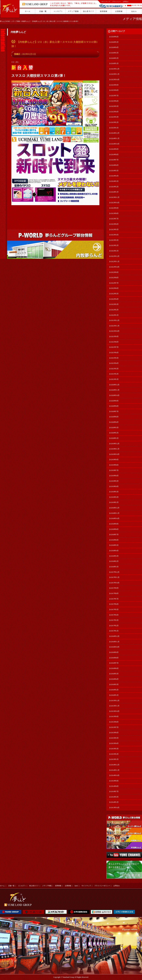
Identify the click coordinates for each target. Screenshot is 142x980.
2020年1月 (115, 438)
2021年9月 (115, 336)
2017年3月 (115, 620)
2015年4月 (115, 743)
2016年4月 (115, 679)
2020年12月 (115, 385)
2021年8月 (115, 342)
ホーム (2, 886)
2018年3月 (115, 556)
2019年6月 (115, 476)
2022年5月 (115, 294)
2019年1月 (115, 502)
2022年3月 (115, 304)
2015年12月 (115, 701)
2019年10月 (115, 454)
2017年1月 (115, 631)
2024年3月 (115, 181)
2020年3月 (115, 428)
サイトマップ (106, 2)
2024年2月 (115, 187)
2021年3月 (115, 369)
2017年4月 (115, 615)
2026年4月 (115, 47)
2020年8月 (115, 406)
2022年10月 (115, 267)
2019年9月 (115, 460)
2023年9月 (115, 208)
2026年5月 (115, 42)
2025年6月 (115, 101)
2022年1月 (115, 315)
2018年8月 (115, 529)
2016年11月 (115, 642)
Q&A (76, 886)
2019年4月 (115, 486)
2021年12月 (115, 320)
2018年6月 (115, 540)
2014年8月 (115, 786)
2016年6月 (115, 668)
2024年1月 (115, 192)
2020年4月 (115, 422)
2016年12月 (115, 636)
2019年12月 (115, 444)
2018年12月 (115, 508)
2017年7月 (115, 599)
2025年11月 (115, 74)
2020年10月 (115, 395)
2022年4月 (115, 299)
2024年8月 (115, 155)
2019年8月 (115, 465)
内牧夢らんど (26, 21)
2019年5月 (115, 481)
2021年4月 (115, 363)
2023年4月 (115, 235)
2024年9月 (115, 149)
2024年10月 (115, 144)
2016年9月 (115, 652)
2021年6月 (115, 353)
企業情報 (68, 886)
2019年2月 (115, 497)
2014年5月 (115, 797)
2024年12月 (115, 133)
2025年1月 (115, 128)
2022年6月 (115, 288)
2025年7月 (115, 96)
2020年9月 (115, 401)
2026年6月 (115, 37)
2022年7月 (115, 283)
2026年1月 (115, 63)
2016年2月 (115, 690)
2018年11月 (115, 513)
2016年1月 (115, 695)
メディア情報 (16, 21)
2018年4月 (115, 551)
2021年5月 (115, 358)
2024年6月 (115, 165)
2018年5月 (115, 545)
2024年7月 (115, 160)
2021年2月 (115, 374)
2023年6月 (115, 224)
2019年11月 (115, 449)
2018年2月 (115, 561)
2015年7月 (115, 727)
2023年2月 (115, 245)
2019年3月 (115, 492)
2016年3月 (115, 684)
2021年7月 (115, 347)
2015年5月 (115, 738)
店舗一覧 (11, 886)
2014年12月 (115, 765)
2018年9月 (115, 524)
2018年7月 (115, 535)
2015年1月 (115, 759)
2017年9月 (115, 588)
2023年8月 (115, 213)
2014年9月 (115, 781)
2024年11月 (115, 138)
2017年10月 (115, 583)
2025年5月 (115, 106)
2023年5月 (115, 229)
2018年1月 (115, 567)
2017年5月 (115, 610)
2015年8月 (115, 722)
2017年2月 (115, 626)
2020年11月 (115, 390)
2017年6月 (115, 604)
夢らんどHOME (5, 21)
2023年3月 (115, 240)
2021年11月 (115, 326)
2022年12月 (115, 256)
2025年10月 (115, 80)
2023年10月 (115, 203)
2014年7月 (115, 791)
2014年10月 (115, 775)
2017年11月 (115, 577)
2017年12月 (115, 572)
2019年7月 (115, 470)
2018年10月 (115, 518)
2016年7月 (115, 663)
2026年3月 (115, 53)
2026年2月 (115, 58)
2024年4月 (115, 176)
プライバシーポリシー (102, 886)
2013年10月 (115, 808)
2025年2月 (115, 122)
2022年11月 (115, 262)
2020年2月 (115, 433)
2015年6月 (115, 733)
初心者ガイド (34, 886)
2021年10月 (115, 331)
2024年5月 (115, 171)
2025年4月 (115, 112)
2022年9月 (115, 272)
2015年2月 (115, 754)
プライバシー (116, 2)
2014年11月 (115, 770)
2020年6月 (115, 417)
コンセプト (22, 886)
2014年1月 (115, 802)
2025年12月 (115, 69)
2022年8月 (115, 278)
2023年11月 (115, 197)
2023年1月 (115, 251)
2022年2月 (115, 310)
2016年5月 (115, 674)
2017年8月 (115, 593)
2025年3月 (115, 117)
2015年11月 (115, 706)
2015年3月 (115, 749)
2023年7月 (115, 219)
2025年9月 (115, 85)
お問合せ (126, 2)
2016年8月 (115, 658)
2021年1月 (115, 379)
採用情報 (58, 886)
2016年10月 (115, 647)
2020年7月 (115, 411)
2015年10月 (115, 711)
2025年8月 (115, 90)
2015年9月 (115, 717)
